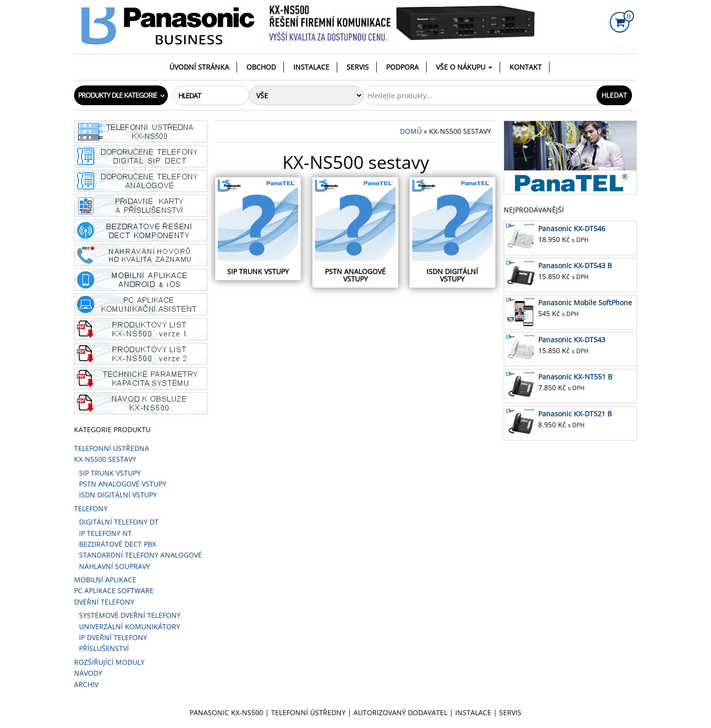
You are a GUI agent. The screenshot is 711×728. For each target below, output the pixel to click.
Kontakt (526, 67)
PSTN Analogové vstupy (123, 484)
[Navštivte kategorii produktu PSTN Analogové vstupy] (355, 232)
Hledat (614, 95)
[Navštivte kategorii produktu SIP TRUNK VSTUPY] (258, 229)
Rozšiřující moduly (109, 662)
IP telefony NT (105, 533)
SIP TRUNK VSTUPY (110, 473)
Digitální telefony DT (119, 522)
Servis (358, 67)
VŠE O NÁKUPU (464, 67)
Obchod (261, 67)
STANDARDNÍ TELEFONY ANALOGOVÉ (140, 555)
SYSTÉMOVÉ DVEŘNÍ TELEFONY (130, 615)
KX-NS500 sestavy (105, 459)
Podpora (402, 67)
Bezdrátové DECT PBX (118, 544)
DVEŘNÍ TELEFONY (104, 602)
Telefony (91, 508)
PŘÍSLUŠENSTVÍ (104, 648)
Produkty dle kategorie (118, 95)
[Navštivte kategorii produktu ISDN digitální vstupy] (453, 232)
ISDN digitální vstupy (118, 495)
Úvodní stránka (199, 67)
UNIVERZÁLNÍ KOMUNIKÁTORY (130, 627)
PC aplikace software (114, 590)
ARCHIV (86, 684)
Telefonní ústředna (112, 448)
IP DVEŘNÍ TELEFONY (113, 637)
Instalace (311, 67)
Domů (411, 131)
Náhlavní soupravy (115, 566)
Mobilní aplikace (105, 580)
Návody (88, 673)
